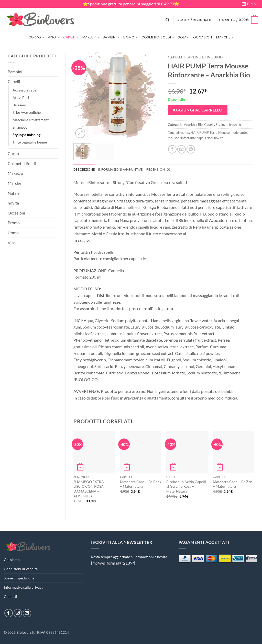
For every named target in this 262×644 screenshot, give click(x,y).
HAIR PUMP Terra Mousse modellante (219, 132)
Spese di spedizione (19, 578)
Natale (14, 193)
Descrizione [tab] (84, 170)
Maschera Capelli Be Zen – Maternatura (233, 484)
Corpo (36, 37)
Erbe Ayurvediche (27, 112)
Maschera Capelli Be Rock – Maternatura (141, 484)
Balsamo (19, 105)
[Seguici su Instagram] (18, 613)
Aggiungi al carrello (198, 110)
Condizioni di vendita (21, 569)
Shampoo (20, 127)
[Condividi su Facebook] (172, 149)
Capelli (71, 37)
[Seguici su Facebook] (9, 613)
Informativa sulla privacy (24, 587)
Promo (14, 223)
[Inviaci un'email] (27, 613)
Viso (54, 37)
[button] (194, 20)
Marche (225, 37)
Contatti (10, 596)
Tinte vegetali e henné (30, 142)
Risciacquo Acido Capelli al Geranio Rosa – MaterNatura (186, 486)
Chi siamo (12, 560)
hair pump (182, 132)
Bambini (111, 37)
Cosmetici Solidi (158, 37)
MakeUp (91, 37)
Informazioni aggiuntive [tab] (121, 170)
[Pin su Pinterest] (191, 149)
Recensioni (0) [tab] (159, 170)
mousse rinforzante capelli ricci (190, 138)
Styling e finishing (26, 135)
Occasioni (203, 37)
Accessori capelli (26, 90)
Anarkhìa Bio (193, 125)
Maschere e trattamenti (31, 120)
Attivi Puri (21, 98)
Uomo (130, 37)
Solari (184, 37)
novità (13, 203)
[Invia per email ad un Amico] (182, 149)
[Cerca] (167, 20)
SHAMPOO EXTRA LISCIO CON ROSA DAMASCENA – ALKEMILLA (89, 489)
